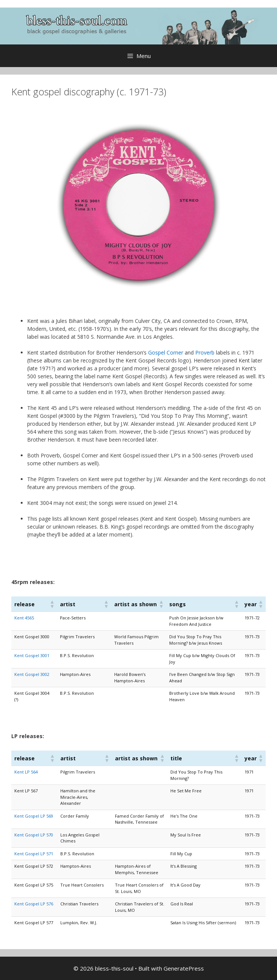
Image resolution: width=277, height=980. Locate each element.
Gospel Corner (166, 352)
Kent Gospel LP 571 (34, 854)
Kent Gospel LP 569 (34, 816)
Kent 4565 (24, 618)
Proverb (205, 352)
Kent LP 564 (26, 772)
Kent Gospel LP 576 (34, 904)
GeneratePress (184, 968)
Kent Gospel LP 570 (34, 835)
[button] (52, 604)
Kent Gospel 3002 (32, 674)
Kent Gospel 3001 (32, 655)
